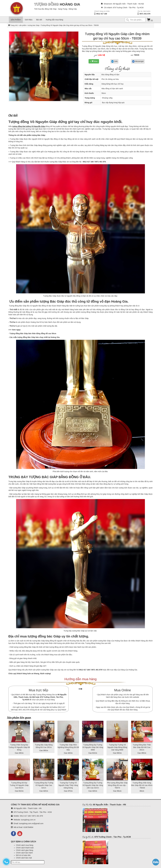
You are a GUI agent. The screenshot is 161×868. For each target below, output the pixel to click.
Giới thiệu (29, 20)
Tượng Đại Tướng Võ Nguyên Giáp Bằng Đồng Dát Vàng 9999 (117, 747)
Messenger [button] (138, 61)
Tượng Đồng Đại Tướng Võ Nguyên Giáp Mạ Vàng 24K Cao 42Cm (93, 785)
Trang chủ (14, 25)
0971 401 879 (145, 14)
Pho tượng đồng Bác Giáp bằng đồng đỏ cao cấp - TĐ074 (117, 785)
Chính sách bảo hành (24, 853)
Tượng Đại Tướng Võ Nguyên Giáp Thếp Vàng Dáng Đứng (68, 785)
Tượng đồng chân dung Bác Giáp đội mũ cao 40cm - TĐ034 (142, 785)
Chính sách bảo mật (24, 858)
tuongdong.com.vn (28, 820)
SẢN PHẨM (16, 20)
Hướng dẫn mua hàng (54, 20)
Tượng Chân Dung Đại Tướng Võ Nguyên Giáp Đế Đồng (19, 747)
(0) (150, 20)
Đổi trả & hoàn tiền (23, 855)
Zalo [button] (114, 61)
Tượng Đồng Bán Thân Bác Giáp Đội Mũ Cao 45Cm (142, 747)
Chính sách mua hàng (25, 845)
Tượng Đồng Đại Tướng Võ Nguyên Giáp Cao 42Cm (44, 785)
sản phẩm (23, 25)
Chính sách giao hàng (25, 850)
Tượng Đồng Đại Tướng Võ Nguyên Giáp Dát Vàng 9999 (93, 747)
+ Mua (94, 61)
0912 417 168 (102, 14)
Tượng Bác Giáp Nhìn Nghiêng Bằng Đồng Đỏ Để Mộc (68, 747)
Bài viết (39, 20)
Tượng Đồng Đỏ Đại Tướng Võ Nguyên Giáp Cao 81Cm (19, 785)
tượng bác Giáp (33, 25)
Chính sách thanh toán (25, 848)
